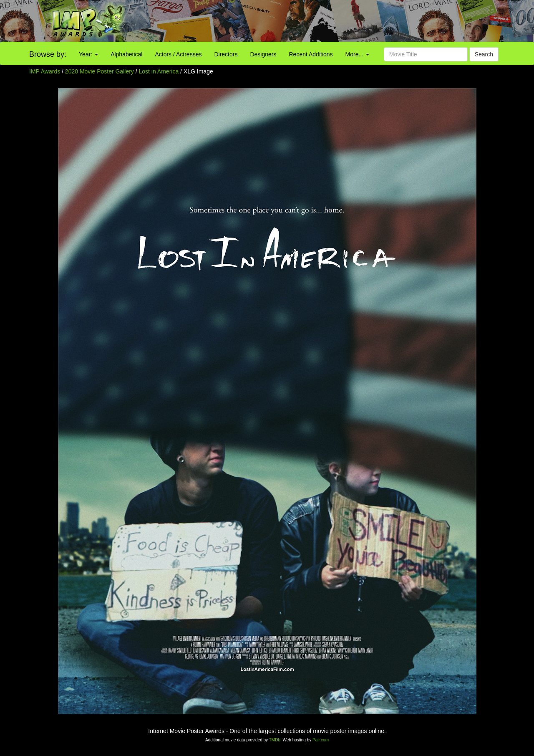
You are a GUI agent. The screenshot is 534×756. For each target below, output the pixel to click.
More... (357, 54)
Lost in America (160, 71)
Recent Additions (311, 54)
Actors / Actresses (178, 54)
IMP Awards (45, 71)
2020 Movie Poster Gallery (99, 71)
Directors (226, 54)
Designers (263, 54)
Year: (88, 54)
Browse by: (48, 54)
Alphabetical (126, 54)
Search (484, 54)
